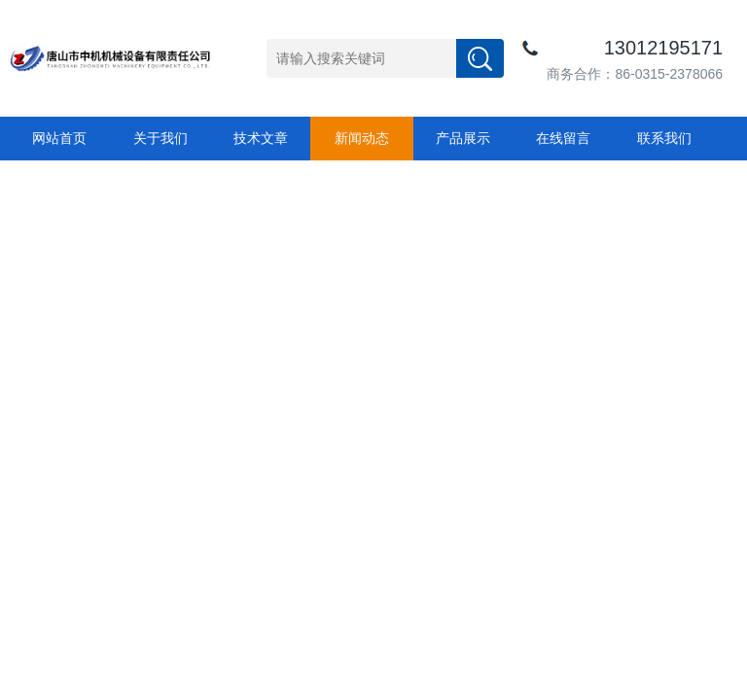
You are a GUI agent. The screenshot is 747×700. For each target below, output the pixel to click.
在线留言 (563, 138)
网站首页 (59, 138)
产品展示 (463, 138)
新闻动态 (362, 138)
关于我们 (160, 138)
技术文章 (261, 138)
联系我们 (664, 138)
